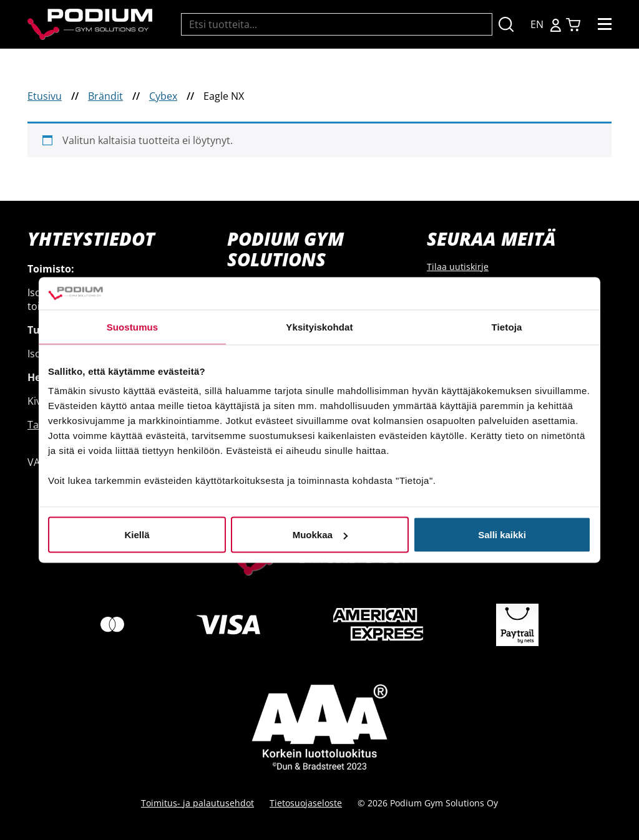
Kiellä (137, 535)
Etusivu (45, 96)
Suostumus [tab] (133, 326)
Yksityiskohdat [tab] (319, 326)
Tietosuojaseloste (306, 803)
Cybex (163, 96)
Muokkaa (320, 535)
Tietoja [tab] (507, 326)
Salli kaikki (502, 535)
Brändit (105, 96)
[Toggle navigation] (605, 24)
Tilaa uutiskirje (458, 267)
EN (537, 24)
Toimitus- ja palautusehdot (198, 803)
